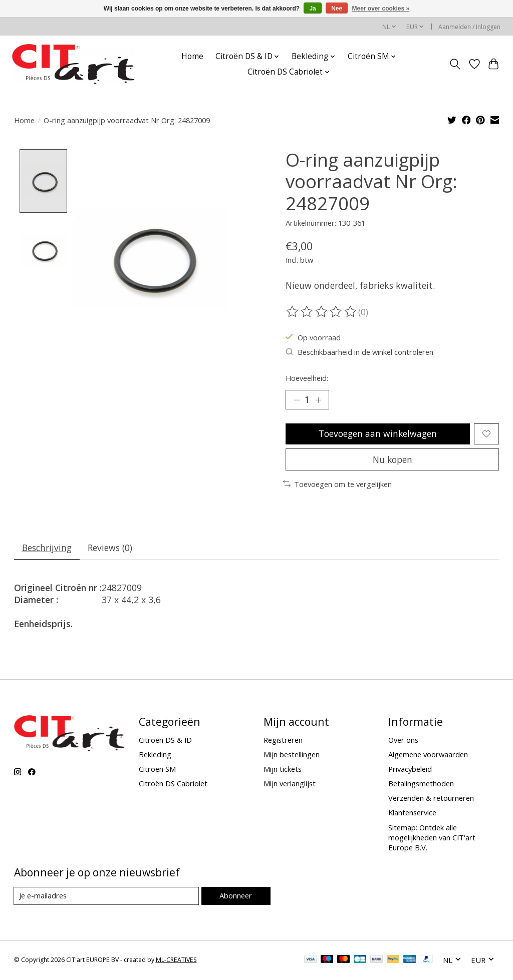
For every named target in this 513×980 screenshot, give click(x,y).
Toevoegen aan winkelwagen (377, 434)
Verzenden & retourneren (431, 799)
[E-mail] (106, 897)
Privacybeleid (410, 770)
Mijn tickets (283, 770)
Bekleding (155, 756)
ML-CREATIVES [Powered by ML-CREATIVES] (176, 961)
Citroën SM (157, 770)
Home (192, 56)
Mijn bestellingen (292, 756)
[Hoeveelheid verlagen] (297, 400)
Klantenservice (412, 814)
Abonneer (236, 897)
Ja (312, 9)
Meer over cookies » (381, 9)
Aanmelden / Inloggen (469, 27)
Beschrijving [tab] (47, 549)
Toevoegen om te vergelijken (337, 485)
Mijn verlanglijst (290, 785)
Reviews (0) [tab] (110, 549)
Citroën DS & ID (165, 741)
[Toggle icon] (455, 64)
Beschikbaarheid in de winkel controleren (359, 352)
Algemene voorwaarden (428, 756)
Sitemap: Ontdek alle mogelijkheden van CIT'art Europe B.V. (432, 838)
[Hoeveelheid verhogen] (318, 400)
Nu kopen (392, 460)
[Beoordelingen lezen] (322, 312)
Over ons (403, 741)
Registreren (283, 741)
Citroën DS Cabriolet (173, 785)
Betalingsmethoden (421, 785)
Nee (337, 9)
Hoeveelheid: (307, 378)
